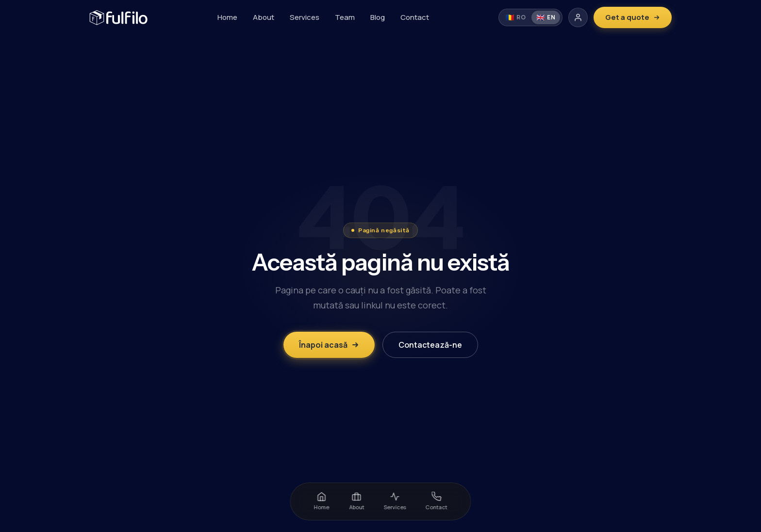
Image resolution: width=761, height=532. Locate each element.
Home (227, 17)
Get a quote (633, 17)
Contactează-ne (430, 345)
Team (345, 17)
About (264, 17)
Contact (415, 17)
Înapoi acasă (329, 345)
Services (305, 17)
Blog (378, 17)
